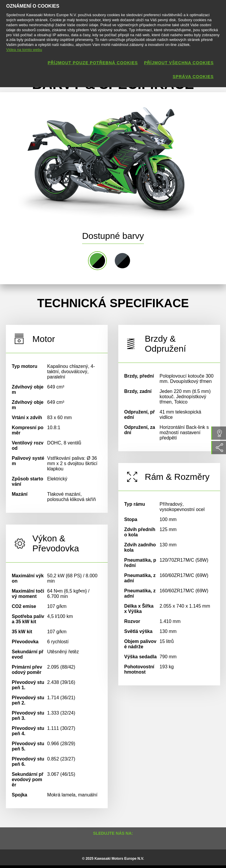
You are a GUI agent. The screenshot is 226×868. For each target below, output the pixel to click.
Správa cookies (193, 77)
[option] (106, 158)
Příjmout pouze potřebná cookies (93, 63)
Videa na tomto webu (24, 50)
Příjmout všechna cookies (179, 63)
